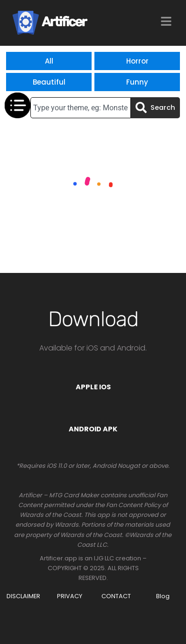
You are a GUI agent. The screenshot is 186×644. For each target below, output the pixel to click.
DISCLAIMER (23, 596)
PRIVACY (70, 596)
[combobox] (81, 108)
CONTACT (116, 596)
